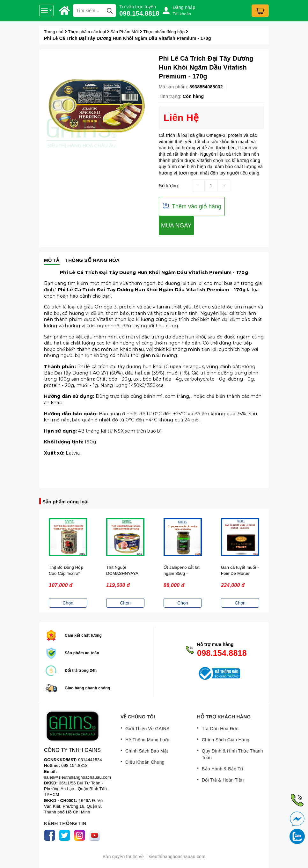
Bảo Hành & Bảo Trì (222, 769)
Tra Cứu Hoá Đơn (220, 729)
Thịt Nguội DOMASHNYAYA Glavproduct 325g (123, 574)
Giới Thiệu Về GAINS (147, 729)
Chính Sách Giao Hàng (226, 740)
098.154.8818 (139, 13)
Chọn (68, 603)
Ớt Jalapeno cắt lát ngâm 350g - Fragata (182, 574)
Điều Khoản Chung (145, 762)
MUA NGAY (176, 226)
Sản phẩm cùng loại (66, 502)
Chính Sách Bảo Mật (147, 751)
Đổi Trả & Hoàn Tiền (223, 780)
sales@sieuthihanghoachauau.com (77, 777)
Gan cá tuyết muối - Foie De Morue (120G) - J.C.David (240, 574)
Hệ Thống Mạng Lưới (147, 740)
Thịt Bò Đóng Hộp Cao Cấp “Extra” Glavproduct (66, 574)
